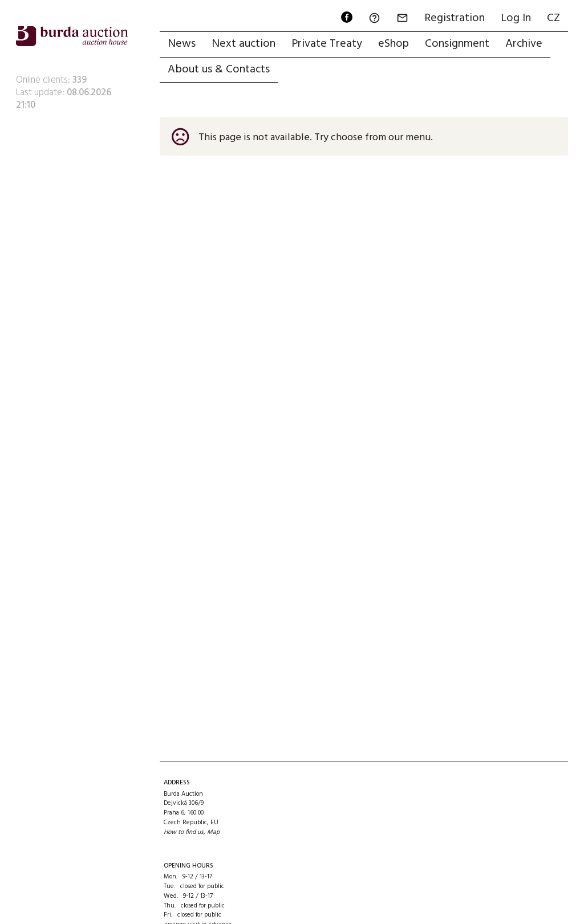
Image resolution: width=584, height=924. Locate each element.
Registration (455, 18)
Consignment (457, 44)
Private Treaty (327, 44)
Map (213, 832)
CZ (553, 18)
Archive (524, 44)
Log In (516, 18)
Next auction (244, 44)
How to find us (184, 832)
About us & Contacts (219, 70)
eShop (394, 44)
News (182, 44)
